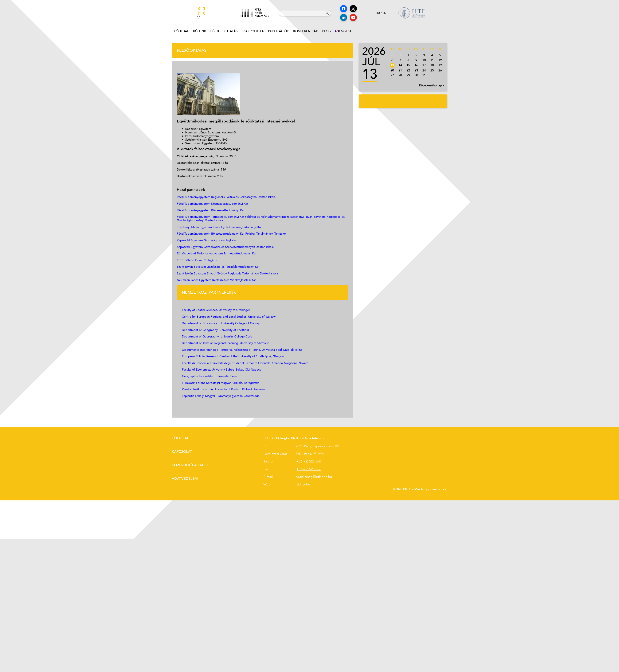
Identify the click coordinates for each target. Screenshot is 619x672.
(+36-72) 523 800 (308, 461)
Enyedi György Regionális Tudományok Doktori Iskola (242, 273)
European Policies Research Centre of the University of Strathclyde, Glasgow (233, 356)
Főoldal (181, 31)
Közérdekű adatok (190, 465)
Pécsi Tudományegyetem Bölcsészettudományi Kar (211, 210)
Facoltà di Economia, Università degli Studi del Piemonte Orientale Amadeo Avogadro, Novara (245, 363)
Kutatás (231, 32)
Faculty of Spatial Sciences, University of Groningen (216, 310)
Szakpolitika (253, 32)
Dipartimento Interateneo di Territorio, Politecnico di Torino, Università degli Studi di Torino (242, 350)
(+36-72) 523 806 (308, 469)
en (384, 13)
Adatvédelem (185, 479)
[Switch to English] (344, 31)
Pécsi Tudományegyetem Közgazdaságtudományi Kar (212, 204)
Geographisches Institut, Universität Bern (209, 376)
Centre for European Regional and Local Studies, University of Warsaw (229, 317)
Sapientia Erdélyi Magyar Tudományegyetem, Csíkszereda (221, 396)
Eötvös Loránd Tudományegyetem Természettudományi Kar (217, 253)
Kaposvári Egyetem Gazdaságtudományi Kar (206, 240)
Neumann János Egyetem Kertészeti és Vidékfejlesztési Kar (216, 280)
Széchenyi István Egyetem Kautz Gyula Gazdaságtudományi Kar (219, 227)
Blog (327, 32)
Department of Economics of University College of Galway (221, 323)
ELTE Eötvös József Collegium (197, 260)
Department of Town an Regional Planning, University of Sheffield (226, 343)
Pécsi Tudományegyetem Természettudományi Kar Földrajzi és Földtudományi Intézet (234, 217)
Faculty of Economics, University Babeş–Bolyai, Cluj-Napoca (222, 370)
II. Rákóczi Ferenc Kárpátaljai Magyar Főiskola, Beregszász (220, 383)
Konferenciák (306, 32)
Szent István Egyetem (191, 273)
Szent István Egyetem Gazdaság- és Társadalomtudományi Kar (218, 267)
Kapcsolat (182, 452)
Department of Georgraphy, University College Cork (217, 336)
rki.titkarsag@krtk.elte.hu (314, 477)
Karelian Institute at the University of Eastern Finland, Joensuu (223, 389)
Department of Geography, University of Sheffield (215, 330)
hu (378, 13)
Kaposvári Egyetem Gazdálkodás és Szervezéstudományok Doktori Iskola (225, 247)
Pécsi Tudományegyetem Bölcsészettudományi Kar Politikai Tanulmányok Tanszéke (231, 234)
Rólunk (200, 32)
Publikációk (279, 32)
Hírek (215, 32)
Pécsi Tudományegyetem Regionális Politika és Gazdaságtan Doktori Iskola (226, 197)
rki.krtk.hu (303, 484)
